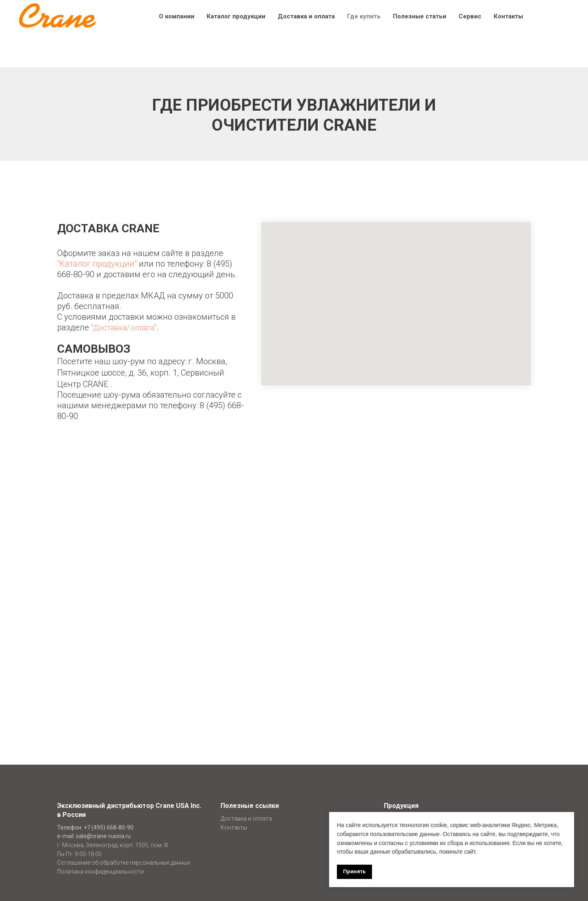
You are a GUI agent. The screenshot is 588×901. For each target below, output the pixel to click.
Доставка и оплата (306, 16)
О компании (177, 16)
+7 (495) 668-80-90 (109, 828)
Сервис (470, 16)
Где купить (364, 16)
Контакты (508, 16)
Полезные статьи (420, 16)
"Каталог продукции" (97, 264)
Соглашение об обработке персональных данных (124, 863)
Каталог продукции (236, 16)
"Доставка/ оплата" (124, 328)
